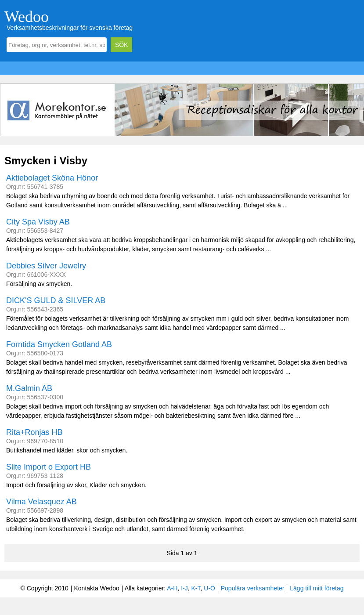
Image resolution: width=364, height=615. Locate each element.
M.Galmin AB (29, 388)
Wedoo (27, 17)
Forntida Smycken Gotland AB (59, 344)
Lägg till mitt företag (317, 588)
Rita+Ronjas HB (34, 432)
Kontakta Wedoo (96, 588)
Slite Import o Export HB (49, 467)
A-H (172, 588)
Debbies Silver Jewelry (46, 266)
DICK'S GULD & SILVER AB (56, 300)
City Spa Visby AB (38, 222)
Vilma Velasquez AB (41, 502)
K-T (196, 588)
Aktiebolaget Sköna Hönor (52, 178)
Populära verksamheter (253, 588)
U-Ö (209, 588)
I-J (184, 588)
